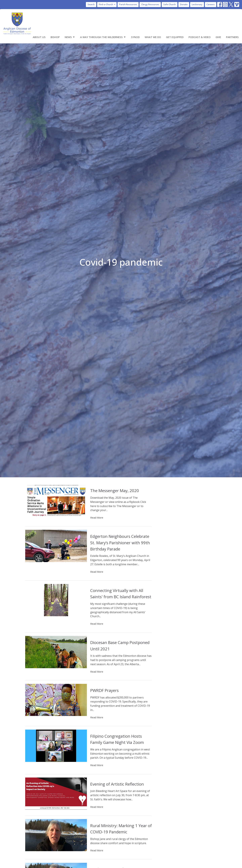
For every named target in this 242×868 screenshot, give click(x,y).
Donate (184, 4)
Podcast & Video (200, 37)
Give (218, 37)
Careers (211, 4)
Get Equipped (175, 37)
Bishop (55, 37)
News (70, 37)
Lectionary (197, 4)
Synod (135, 37)
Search (91, 4)
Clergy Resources (150, 4)
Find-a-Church (107, 4)
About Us (39, 37)
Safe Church (170, 4)
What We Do (153, 37)
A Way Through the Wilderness (103, 37)
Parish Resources (128, 4)
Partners (232, 37)
